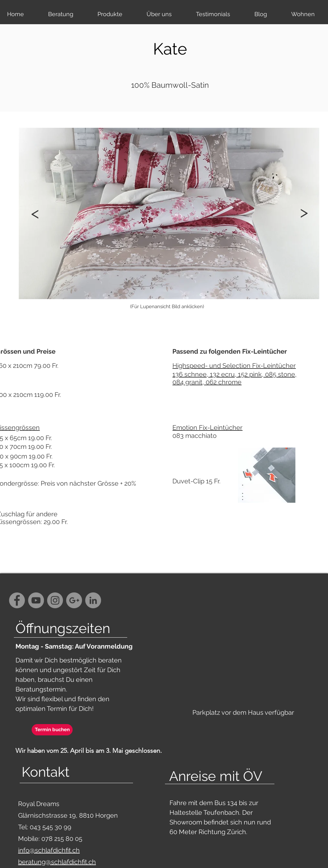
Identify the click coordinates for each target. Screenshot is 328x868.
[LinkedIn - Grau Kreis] (93, 600)
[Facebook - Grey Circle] (17, 600)
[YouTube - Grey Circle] (36, 600)
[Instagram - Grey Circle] (55, 600)
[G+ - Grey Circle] (74, 600)
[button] (304, 212)
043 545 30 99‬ (51, 827)
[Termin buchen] (52, 730)
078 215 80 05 (62, 839)
